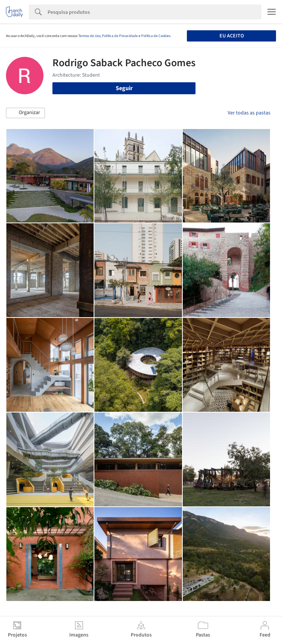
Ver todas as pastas (249, 113)
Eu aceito (232, 36)
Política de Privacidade (120, 36)
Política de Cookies (156, 36)
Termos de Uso (89, 36)
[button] (25, 113)
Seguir (124, 88)
